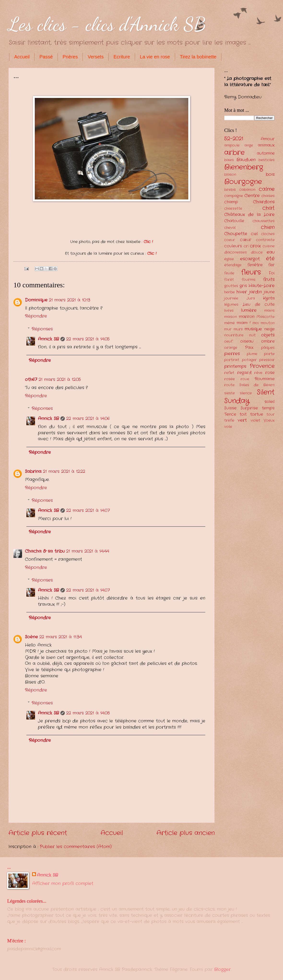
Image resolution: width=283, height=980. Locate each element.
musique (253, 329)
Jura (251, 298)
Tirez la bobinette (198, 57)
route (229, 385)
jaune (269, 292)
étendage (233, 265)
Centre (252, 196)
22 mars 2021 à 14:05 (88, 339)
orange (231, 348)
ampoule (232, 145)
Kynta (269, 298)
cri (246, 246)
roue (245, 379)
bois (270, 174)
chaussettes (264, 221)
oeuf (228, 342)
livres (229, 311)
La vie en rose (155, 57)
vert (242, 420)
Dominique (36, 300)
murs (238, 329)
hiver (242, 292)
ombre (268, 341)
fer (271, 265)
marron (247, 317)
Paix (249, 348)
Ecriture (122, 57)
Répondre (36, 316)
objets (268, 335)
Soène (31, 637)
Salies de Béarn (257, 385)
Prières (70, 57)
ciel (254, 234)
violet (255, 421)
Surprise (249, 408)
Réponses (42, 329)
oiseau (247, 341)
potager (249, 360)
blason (230, 175)
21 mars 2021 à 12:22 (64, 471)
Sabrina (33, 471)
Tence (230, 414)
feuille (229, 273)
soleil (270, 402)
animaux (266, 145)
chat (268, 208)
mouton (268, 323)
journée (231, 298)
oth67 (31, 380)
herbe (230, 292)
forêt (229, 280)
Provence (262, 366)
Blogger (222, 969)
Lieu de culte (259, 304)
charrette (233, 209)
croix (255, 246)
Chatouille (234, 221)
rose (270, 373)
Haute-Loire (262, 286)
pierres (232, 354)
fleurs (251, 272)
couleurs (233, 246)
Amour (268, 139)
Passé (46, 57)
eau (271, 252)
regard (244, 373)
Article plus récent (38, 833)
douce (257, 252)
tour (271, 415)
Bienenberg (244, 167)
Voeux (269, 421)
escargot (250, 259)
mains (269, 311)
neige (269, 329)
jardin (256, 292)
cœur (246, 240)
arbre (234, 153)
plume (252, 354)
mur (228, 329)
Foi (272, 273)
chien (268, 227)
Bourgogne (243, 182)
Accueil (22, 57)
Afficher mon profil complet (63, 884)
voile (228, 427)
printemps (235, 366)
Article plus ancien (186, 833)
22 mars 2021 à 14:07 (88, 510)
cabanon (247, 190)
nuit (252, 335)
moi (256, 323)
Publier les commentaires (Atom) (76, 847)
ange (249, 145)
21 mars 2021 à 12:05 (60, 380)
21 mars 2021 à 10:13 (70, 300)
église (229, 259)
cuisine (269, 246)
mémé (230, 323)
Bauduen (246, 160)
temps (268, 408)
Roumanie (265, 379)
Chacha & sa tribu (45, 551)
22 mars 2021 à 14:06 (88, 419)
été (270, 259)
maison (231, 317)
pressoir (267, 360)
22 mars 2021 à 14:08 (88, 713)
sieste (230, 393)
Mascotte (265, 317)
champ (231, 202)
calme (267, 189)
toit (243, 414)
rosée (230, 379)
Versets (96, 57)
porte (269, 354)
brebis (230, 190)
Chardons (264, 202)
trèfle (229, 421)
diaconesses (236, 252)
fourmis (249, 280)
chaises (268, 196)
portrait (232, 360)
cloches (268, 234)
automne (266, 153)
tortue (257, 414)
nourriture (234, 335)
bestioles (267, 160)
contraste (265, 240)
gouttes (231, 286)
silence (246, 393)
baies (229, 160)
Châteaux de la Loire (249, 215)
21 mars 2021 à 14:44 (88, 551)
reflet (229, 373)
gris (243, 286)
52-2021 (234, 139)
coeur (230, 240)
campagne (234, 196)
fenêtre (255, 265)
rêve (258, 373)
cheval (230, 228)
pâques (268, 348)
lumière (249, 310)
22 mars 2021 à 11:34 (61, 637)
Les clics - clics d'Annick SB (107, 24)
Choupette (236, 234)
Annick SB (48, 339)
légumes (231, 305)
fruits (269, 279)
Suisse (230, 408)
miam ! (244, 323)
